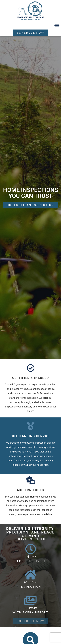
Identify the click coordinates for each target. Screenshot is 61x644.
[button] (57, 26)
